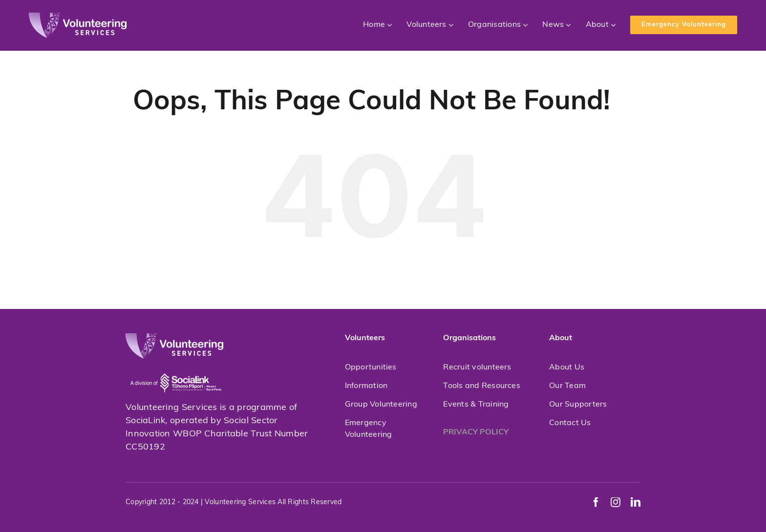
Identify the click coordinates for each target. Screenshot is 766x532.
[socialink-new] (176, 363)
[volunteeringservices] (78, 17)
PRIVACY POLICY (476, 432)
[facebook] (596, 502)
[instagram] (616, 502)
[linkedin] (636, 502)
